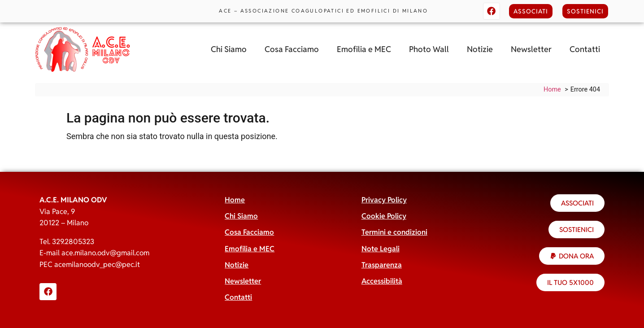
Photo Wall (429, 49)
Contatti (585, 49)
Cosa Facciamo (292, 49)
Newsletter (531, 49)
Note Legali (381, 249)
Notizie (480, 49)
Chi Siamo (229, 49)
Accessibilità (382, 281)
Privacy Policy (384, 200)
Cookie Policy (384, 216)
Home (235, 200)
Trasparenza (382, 265)
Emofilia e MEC (364, 49)
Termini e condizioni (394, 232)
